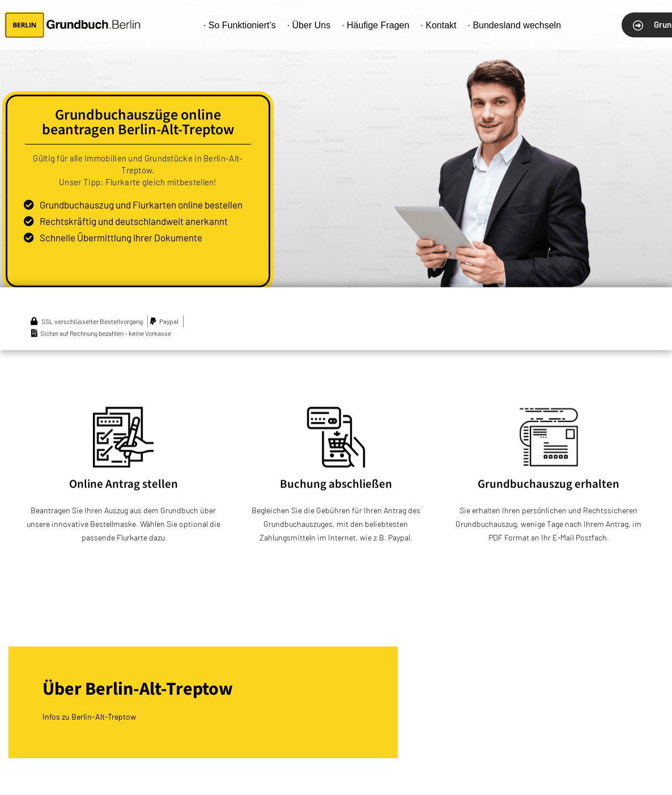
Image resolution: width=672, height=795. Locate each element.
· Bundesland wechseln (514, 25)
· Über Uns (309, 25)
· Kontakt (438, 25)
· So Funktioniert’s (240, 25)
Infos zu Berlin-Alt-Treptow (89, 717)
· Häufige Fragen (375, 25)
